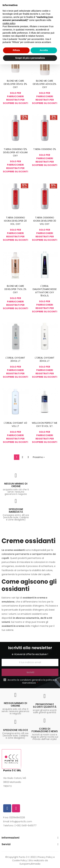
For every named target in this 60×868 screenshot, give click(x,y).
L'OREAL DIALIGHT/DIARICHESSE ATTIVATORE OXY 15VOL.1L (45, 291)
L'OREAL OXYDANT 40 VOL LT (15, 425)
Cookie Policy (20, 860)
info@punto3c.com (21, 821)
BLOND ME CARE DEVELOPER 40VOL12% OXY (45, 84)
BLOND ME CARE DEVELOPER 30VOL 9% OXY (15, 84)
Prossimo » (39, 457)
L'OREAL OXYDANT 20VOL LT (15, 359)
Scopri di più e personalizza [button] (30, 58)
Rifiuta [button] (16, 50)
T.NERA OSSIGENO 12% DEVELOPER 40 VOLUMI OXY (15, 152)
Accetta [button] (44, 50)
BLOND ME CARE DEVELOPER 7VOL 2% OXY (15, 289)
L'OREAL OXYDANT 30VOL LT (45, 359)
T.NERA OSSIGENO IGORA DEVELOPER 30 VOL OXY (45, 221)
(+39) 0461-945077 (25, 826)
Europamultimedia (30, 864)
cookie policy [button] (9, 23)
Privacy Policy (45, 857)
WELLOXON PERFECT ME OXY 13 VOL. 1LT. (45, 425)
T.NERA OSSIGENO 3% (45, 149)
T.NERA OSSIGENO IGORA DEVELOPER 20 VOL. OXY (15, 221)
